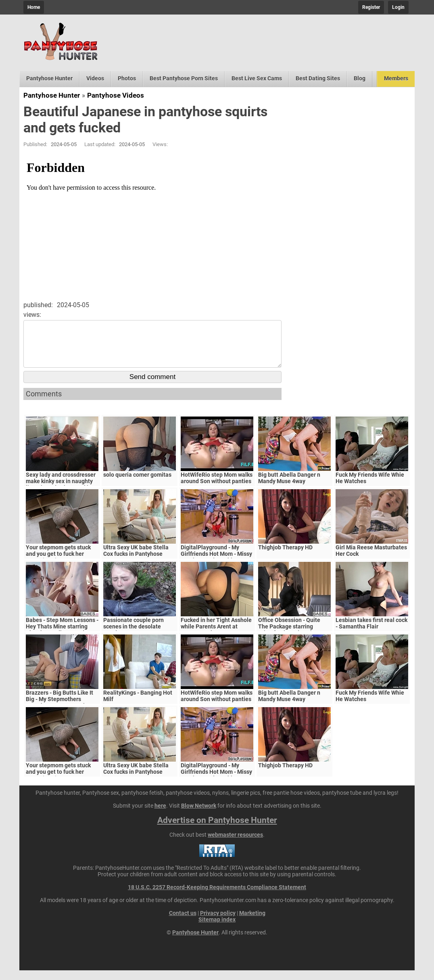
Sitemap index (217, 929)
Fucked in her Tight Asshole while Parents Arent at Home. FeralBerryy (216, 636)
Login (398, 7)
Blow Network (199, 815)
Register (371, 7)
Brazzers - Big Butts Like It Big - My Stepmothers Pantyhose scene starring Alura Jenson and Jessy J (59, 712)
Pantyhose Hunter (49, 78)
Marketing (252, 923)
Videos (95, 78)
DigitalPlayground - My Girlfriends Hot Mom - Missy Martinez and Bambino (216, 563)
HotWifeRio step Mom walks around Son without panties (217, 488)
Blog (360, 78)
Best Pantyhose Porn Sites (184, 78)
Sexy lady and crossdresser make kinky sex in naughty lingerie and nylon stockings (62, 491)
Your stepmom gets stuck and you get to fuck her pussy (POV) (58, 563)
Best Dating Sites (318, 78)
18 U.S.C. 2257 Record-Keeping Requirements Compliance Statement (217, 897)
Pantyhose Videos (116, 95)
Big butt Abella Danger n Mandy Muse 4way (289, 488)
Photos (127, 78)
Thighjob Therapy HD (285, 557)
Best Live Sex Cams (257, 78)
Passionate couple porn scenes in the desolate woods (134, 636)
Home (34, 7)
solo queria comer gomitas (137, 484)
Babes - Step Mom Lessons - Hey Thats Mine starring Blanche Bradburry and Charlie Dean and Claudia (62, 639)
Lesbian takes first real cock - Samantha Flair (371, 633)
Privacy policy (218, 923)
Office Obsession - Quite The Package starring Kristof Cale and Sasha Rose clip (294, 639)
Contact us (183, 923)
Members (396, 78)
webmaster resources (235, 844)
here (160, 815)
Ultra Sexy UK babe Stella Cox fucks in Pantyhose (136, 560)
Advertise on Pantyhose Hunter (217, 830)
